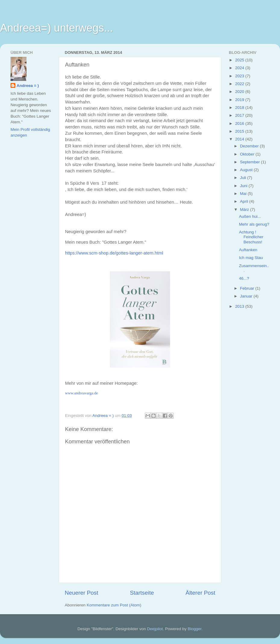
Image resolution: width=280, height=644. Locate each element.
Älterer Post (200, 593)
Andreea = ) (28, 86)
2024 (240, 68)
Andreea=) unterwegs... (56, 28)
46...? (244, 278)
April (245, 201)
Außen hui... (250, 216)
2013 (240, 306)
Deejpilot (155, 629)
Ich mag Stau (251, 258)
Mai (244, 194)
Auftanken (248, 250)
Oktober (248, 154)
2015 (240, 131)
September (250, 162)
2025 (240, 60)
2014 (240, 139)
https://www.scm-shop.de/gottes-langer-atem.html (114, 253)
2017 (240, 115)
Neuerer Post (81, 593)
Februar (248, 288)
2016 (240, 123)
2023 (240, 76)
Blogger (194, 629)
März (245, 210)
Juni (244, 186)
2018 (240, 108)
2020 (240, 92)
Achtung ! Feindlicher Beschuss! (251, 237)
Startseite (142, 593)
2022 (240, 84)
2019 (240, 100)
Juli (244, 178)
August (247, 170)
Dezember (250, 146)
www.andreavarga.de (81, 393)
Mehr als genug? (254, 224)
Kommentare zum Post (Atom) (114, 605)
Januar (247, 296)
